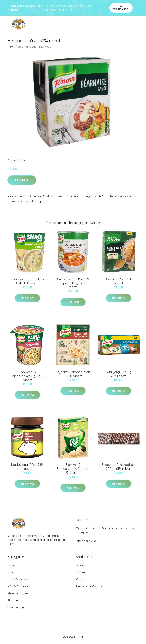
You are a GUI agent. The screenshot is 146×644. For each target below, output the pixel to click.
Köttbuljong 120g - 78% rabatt (27, 467)
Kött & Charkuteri (19, 586)
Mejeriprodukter (18, 593)
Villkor (80, 579)
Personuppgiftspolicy (90, 586)
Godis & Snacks (18, 579)
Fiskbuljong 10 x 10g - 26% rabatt (119, 374)
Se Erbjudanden (121, 7)
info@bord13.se (86, 541)
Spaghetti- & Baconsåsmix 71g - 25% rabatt (27, 376)
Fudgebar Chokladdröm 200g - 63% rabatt (119, 467)
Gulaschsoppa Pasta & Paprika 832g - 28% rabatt (73, 283)
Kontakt (81, 572)
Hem (10, 47)
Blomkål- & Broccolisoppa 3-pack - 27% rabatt (73, 469)
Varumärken (16, 607)
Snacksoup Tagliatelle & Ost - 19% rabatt (27, 281)
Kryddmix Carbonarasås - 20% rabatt (73, 374)
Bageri (12, 565)
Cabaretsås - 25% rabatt (119, 281)
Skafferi (13, 600)
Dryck (11, 572)
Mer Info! (22, 180)
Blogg (80, 565)
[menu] (134, 24)
